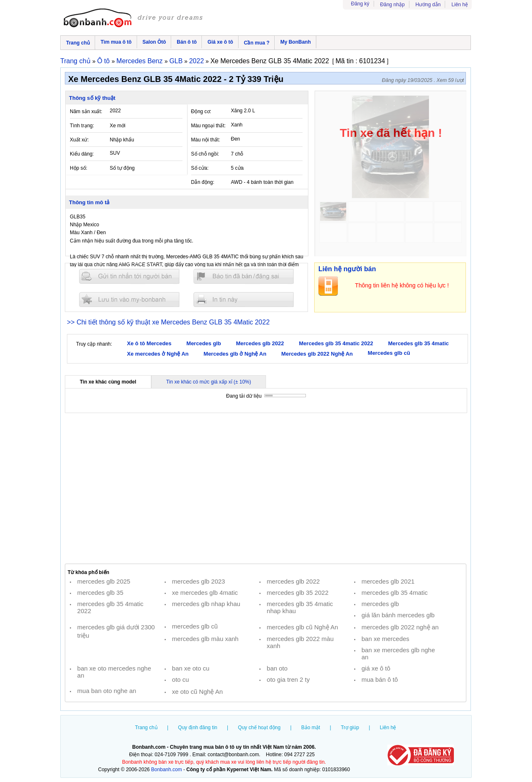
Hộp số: (79, 168)
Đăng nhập (393, 5)
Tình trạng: (82, 126)
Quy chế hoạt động (259, 728)
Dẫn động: (203, 182)
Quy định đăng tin (197, 728)
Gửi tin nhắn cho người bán (129, 276)
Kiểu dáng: (82, 154)
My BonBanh (295, 42)
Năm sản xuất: (86, 111)
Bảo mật (311, 728)
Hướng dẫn (428, 5)
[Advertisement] (266, 488)
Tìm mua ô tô (116, 42)
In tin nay (244, 299)
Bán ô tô (187, 42)
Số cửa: (200, 168)
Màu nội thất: (206, 140)
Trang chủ (78, 43)
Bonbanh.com (167, 770)
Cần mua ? (257, 43)
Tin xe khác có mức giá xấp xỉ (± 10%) (209, 382)
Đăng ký (360, 4)
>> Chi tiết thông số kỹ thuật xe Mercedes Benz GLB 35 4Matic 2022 (168, 322)
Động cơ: (201, 111)
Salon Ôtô (154, 42)
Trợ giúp (350, 728)
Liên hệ (460, 5)
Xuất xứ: (79, 140)
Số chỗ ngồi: (205, 154)
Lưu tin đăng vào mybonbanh (129, 299)
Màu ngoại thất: (208, 126)
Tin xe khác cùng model (108, 382)
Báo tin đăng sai (244, 276)
